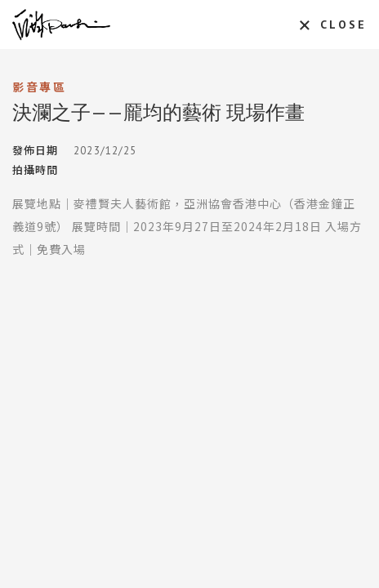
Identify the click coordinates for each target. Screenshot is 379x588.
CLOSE (343, 24)
